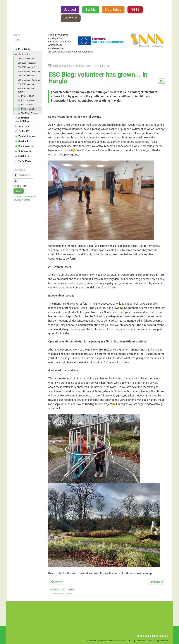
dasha (71, 589)
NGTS (135, 10)
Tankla (91, 10)
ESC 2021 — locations (27, 63)
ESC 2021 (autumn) (26, 59)
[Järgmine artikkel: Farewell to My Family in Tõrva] (156, 582)
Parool (17, 179)
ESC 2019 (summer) (27, 67)
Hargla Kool (54, 589)
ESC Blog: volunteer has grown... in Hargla (98, 78)
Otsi (14, 38)
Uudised (70, 10)
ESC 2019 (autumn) (26, 76)
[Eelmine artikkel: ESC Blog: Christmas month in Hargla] (57, 582)
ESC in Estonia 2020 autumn (27, 90)
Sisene (19, 191)
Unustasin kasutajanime (25, 197)
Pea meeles (21, 186)
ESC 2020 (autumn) (26, 84)
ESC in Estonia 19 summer (29, 72)
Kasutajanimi (17, 174)
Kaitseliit (71, 18)
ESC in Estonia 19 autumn (29, 80)
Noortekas (113, 10)
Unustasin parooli (22, 200)
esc (64, 589)
